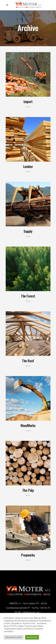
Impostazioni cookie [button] (14, 637)
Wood (28, 107)
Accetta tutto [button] (32, 637)
